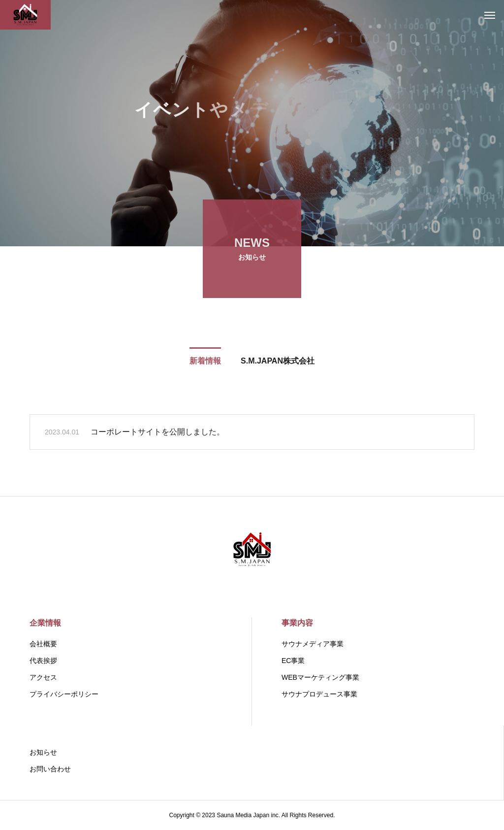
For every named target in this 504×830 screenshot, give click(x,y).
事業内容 (297, 623)
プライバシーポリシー (64, 694)
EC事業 (293, 661)
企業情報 (45, 623)
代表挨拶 (43, 661)
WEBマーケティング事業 (320, 677)
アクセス (43, 677)
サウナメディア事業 (313, 644)
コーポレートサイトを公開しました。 (157, 433)
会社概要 (43, 644)
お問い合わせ (50, 769)
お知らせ (43, 752)
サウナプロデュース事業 (319, 694)
